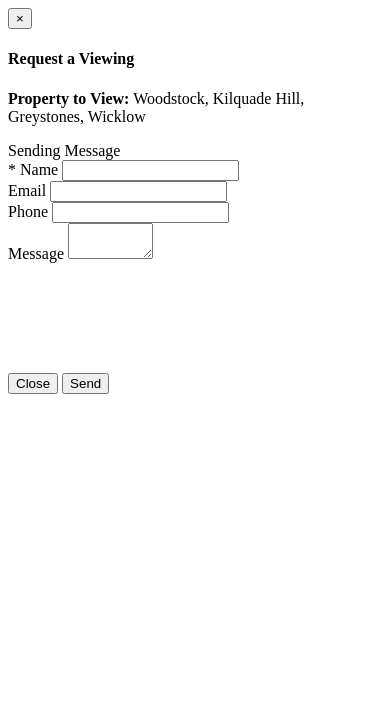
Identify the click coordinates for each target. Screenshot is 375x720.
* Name (33, 169)
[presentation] (160, 324)
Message (36, 259)
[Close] (20, 18)
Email (27, 190)
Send (85, 389)
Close (33, 389)
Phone (28, 211)
